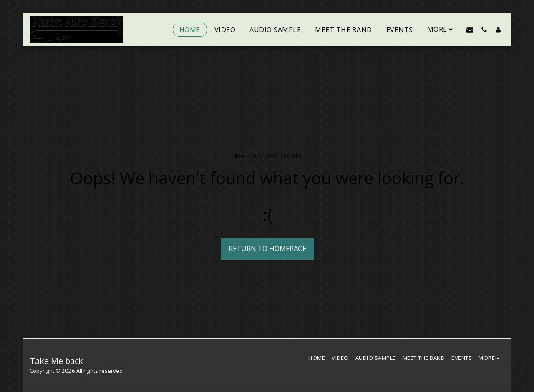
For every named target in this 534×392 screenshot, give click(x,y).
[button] (470, 29)
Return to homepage (267, 248)
